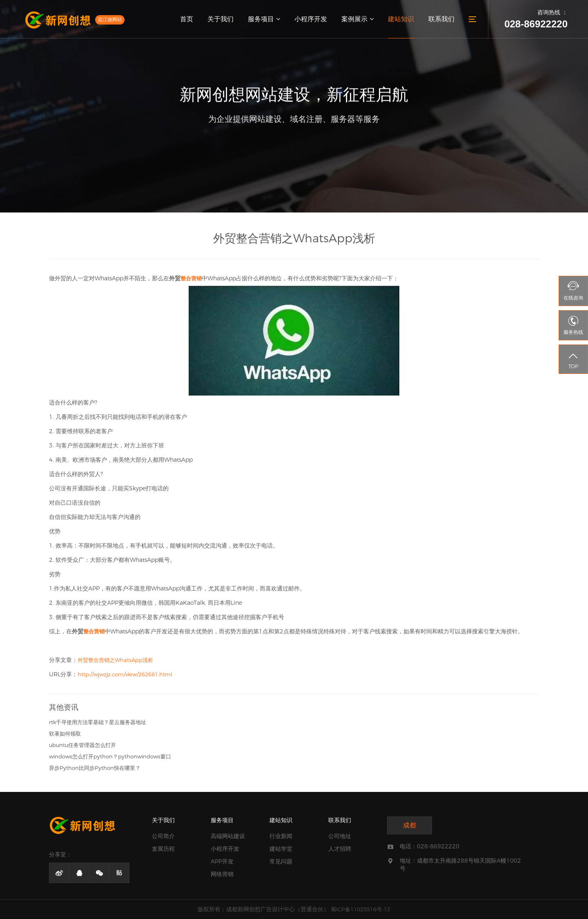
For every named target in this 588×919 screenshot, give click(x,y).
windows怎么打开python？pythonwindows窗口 (110, 756)
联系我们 (441, 19)
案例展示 (357, 19)
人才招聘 (340, 849)
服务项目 (264, 19)
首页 (187, 19)
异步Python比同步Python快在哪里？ (95, 768)
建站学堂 (281, 849)
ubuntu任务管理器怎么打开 (82, 745)
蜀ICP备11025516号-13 (361, 909)
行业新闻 (281, 836)
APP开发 (222, 861)
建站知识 (401, 19)
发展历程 (163, 849)
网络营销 (222, 874)
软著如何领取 (65, 733)
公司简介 (163, 836)
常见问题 (281, 861)
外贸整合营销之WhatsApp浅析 (115, 660)
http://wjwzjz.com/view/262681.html (125, 674)
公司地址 (340, 836)
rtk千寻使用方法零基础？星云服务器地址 (98, 722)
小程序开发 (311, 19)
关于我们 (220, 19)
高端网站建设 (228, 836)
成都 (410, 825)
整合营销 (191, 278)
